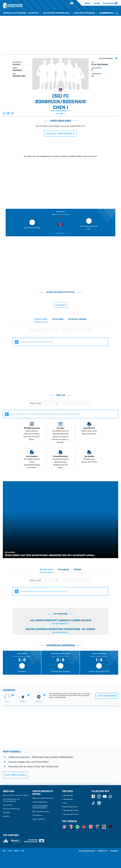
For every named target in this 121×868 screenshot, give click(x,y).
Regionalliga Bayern (70, 807)
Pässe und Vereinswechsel (43, 798)
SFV (4, 851)
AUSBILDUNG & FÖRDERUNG (85, 13)
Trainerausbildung (40, 802)
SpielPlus (88, 3)
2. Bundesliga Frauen (70, 814)
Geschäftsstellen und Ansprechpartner (11, 800)
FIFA (23, 851)
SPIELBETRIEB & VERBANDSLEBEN (57, 13)
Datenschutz (103, 851)
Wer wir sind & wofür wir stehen (16, 795)
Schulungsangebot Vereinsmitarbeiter (40, 807)
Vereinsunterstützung (11, 809)
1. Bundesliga (67, 795)
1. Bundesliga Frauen (70, 810)
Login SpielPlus (39, 819)
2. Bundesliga (67, 799)
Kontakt (6, 816)
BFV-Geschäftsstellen (41, 811)
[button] (4, 113)
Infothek (97, 3)
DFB (10, 851)
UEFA (16, 851)
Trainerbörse (37, 815)
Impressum (114, 851)
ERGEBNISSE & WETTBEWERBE (15, 13)
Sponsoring (8, 805)
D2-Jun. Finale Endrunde (100, 64)
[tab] (41, 320)
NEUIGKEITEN (35, 13)
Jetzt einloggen (108, 4)
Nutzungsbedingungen (87, 851)
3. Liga (65, 803)
